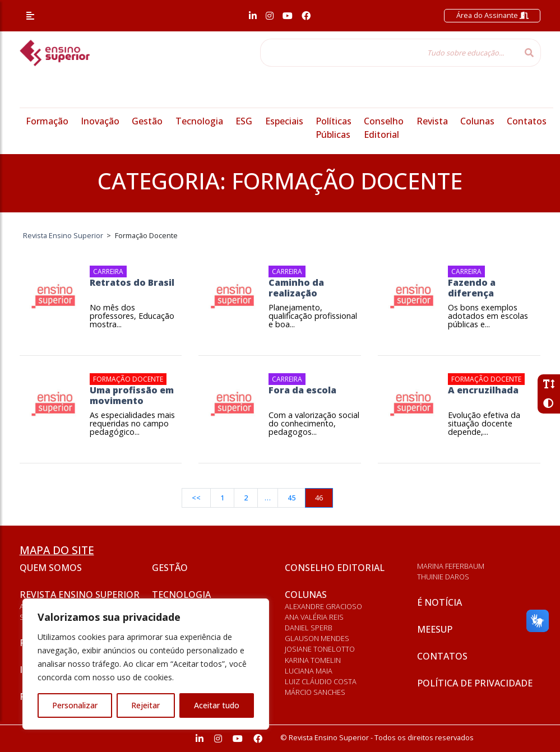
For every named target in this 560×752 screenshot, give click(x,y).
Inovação (100, 121)
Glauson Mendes (317, 638)
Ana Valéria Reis (314, 617)
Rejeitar (145, 705)
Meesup (435, 629)
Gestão (147, 121)
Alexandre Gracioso (323, 606)
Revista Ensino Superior (80, 595)
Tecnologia (199, 121)
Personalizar (75, 705)
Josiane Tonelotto (320, 649)
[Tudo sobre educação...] (389, 53)
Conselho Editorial (335, 568)
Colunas (477, 121)
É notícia (439, 602)
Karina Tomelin (313, 660)
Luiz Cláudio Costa (321, 681)
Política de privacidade (475, 683)
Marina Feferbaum (451, 566)
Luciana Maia (309, 671)
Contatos (527, 121)
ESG (244, 121)
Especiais (284, 121)
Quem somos (51, 568)
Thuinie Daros (443, 577)
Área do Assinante (492, 15)
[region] (146, 664)
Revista (432, 121)
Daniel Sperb (309, 628)
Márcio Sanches (315, 692)
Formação (47, 121)
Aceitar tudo (217, 705)
